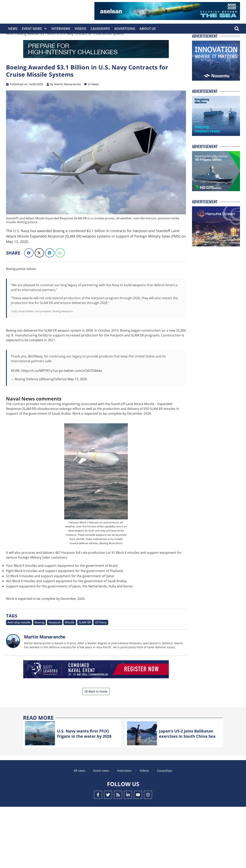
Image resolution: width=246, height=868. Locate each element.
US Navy (89, 636)
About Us (148, 29)
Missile (62, 636)
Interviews (61, 29)
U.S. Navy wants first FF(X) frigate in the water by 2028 (86, 747)
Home (10, 48)
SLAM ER (75, 636)
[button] (237, 29)
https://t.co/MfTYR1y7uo (40, 385)
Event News (34, 29)
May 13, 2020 (77, 393)
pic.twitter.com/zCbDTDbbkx (80, 385)
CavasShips (100, 29)
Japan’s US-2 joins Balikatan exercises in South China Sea (183, 747)
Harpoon (48, 636)
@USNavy (35, 370)
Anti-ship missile (17, 636)
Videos (80, 29)
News (13, 29)
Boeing (35, 636)
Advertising (125, 29)
